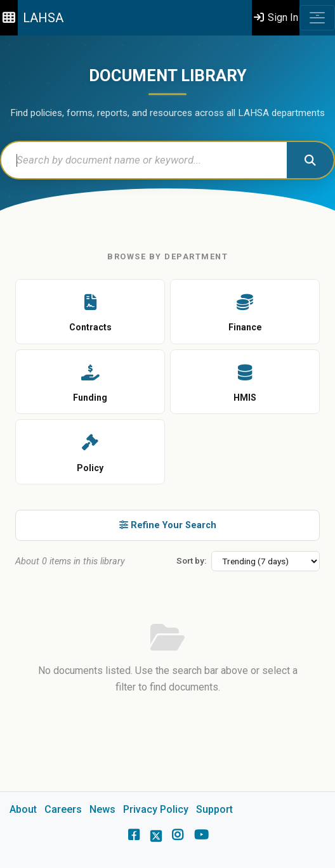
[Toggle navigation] (317, 18)
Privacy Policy (156, 809)
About (23, 809)
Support (214, 809)
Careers (63, 809)
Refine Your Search (168, 525)
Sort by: (191, 560)
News (102, 809)
